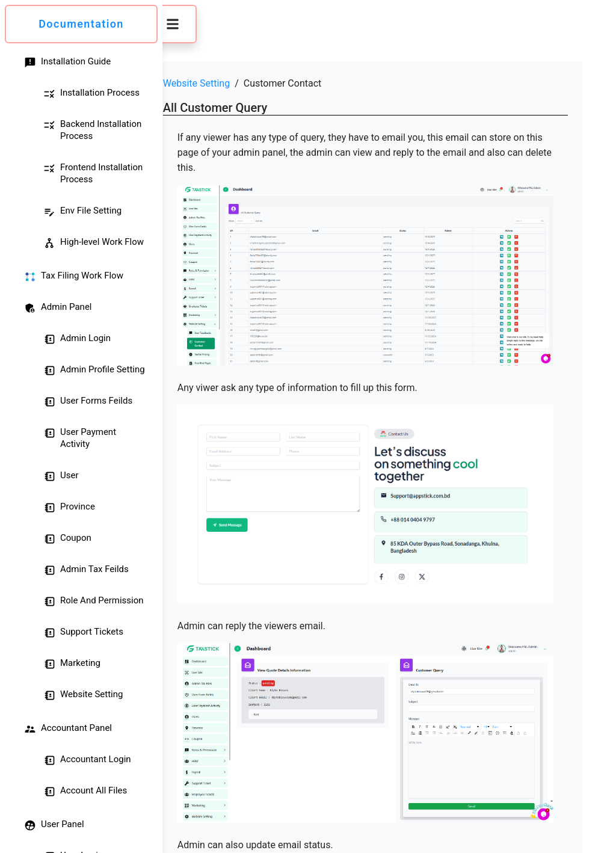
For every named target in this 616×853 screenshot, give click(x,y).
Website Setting (225, 83)
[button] (201, 24)
